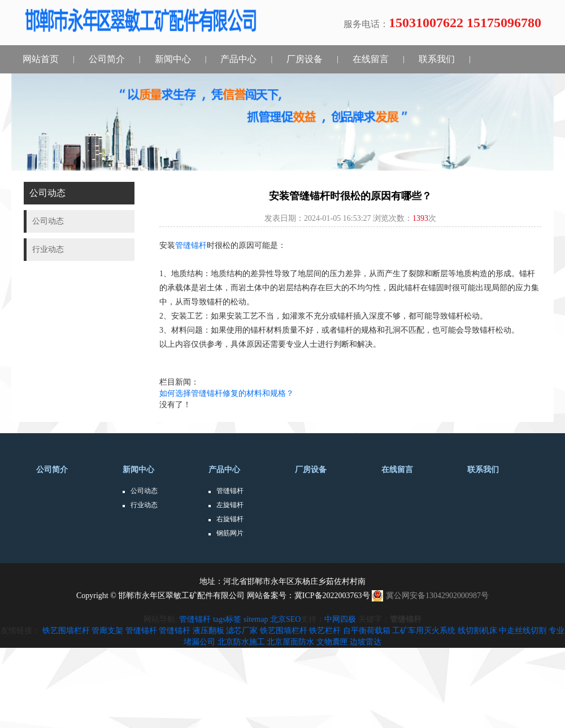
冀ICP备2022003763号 (332, 596)
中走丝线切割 (523, 631)
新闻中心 (173, 59)
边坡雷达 (366, 642)
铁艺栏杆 (325, 631)
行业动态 (144, 505)
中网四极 (340, 619)
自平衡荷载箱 (367, 631)
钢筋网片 (230, 533)
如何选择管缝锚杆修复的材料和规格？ (227, 393)
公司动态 (144, 491)
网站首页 (41, 59)
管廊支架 (107, 631)
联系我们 (437, 59)
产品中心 (238, 59)
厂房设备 (305, 59)
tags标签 (227, 619)
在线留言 (371, 59)
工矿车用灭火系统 (424, 631)
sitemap (256, 619)
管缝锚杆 (191, 245)
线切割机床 (477, 631)
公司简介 (107, 59)
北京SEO (285, 619)
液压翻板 (208, 631)
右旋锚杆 (230, 519)
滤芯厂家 (242, 631)
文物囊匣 (332, 642)
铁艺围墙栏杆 (66, 631)
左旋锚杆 (230, 505)
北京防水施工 (241, 642)
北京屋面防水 (290, 642)
